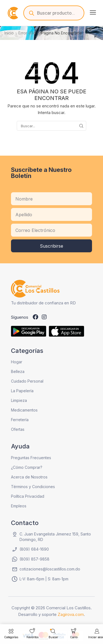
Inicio (9, 33)
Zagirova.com (71, 614)
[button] (93, 12)
